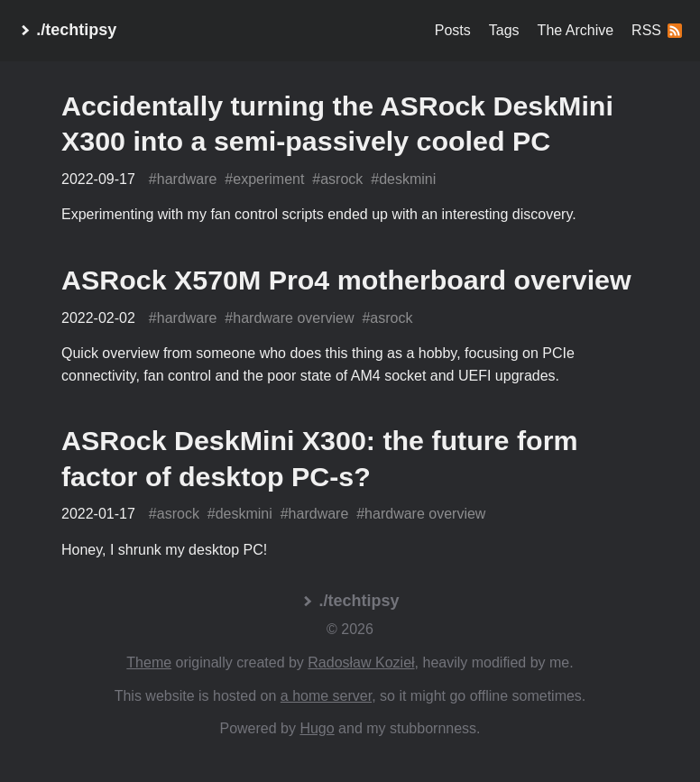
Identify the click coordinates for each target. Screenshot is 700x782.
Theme (149, 662)
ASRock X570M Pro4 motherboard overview (346, 280)
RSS (657, 30)
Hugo (317, 728)
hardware (187, 179)
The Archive (576, 30)
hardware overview (293, 318)
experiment (268, 179)
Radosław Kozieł (361, 662)
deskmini (407, 179)
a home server (326, 696)
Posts (453, 30)
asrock (341, 179)
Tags (504, 30)
